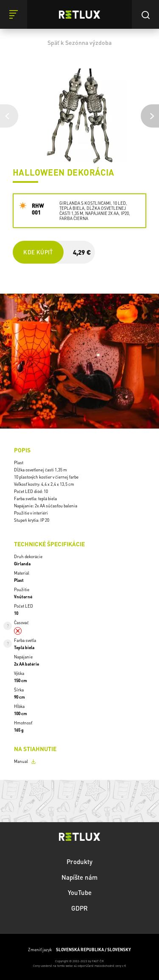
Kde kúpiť (38, 252)
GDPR (79, 908)
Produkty (79, 862)
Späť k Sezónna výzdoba (79, 42)
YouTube (80, 892)
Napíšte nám (79, 877)
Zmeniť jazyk (79, 950)
